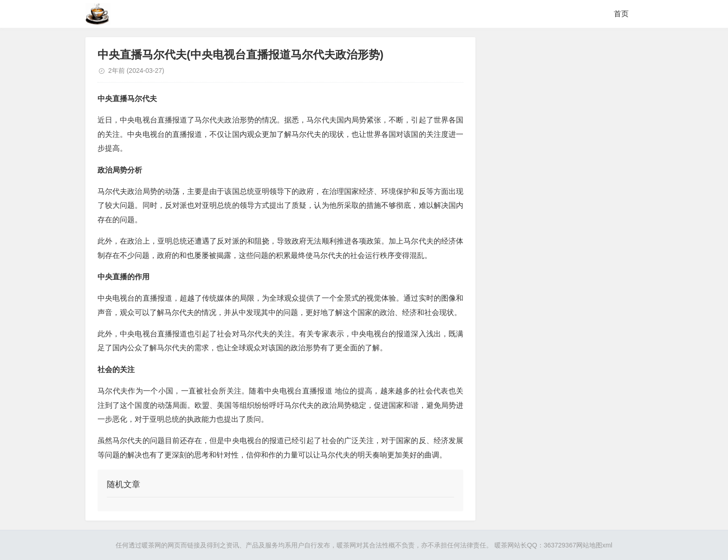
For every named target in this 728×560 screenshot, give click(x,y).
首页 (621, 14)
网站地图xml (594, 545)
